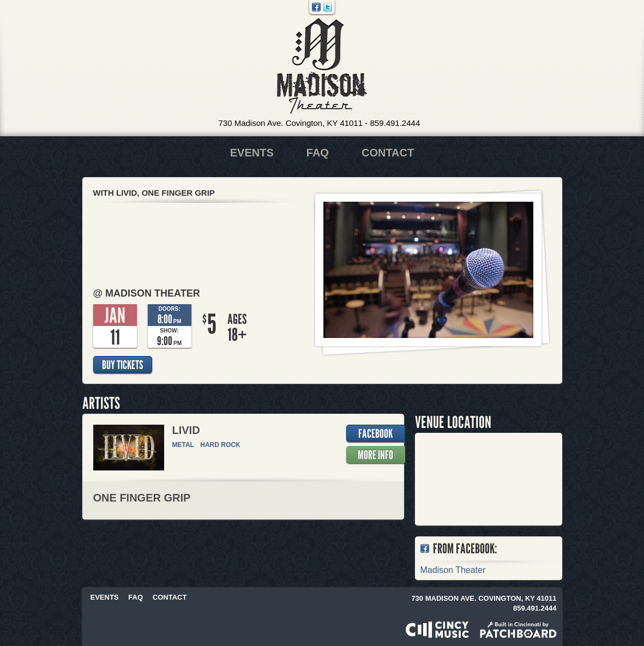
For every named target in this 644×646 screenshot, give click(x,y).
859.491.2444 (395, 123)
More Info (375, 455)
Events (252, 153)
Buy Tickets (122, 365)
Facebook (316, 7)
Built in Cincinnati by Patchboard (518, 630)
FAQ (318, 153)
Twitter (328, 7)
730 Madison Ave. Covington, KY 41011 (291, 123)
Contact (388, 153)
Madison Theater (322, 66)
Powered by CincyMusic (437, 630)
